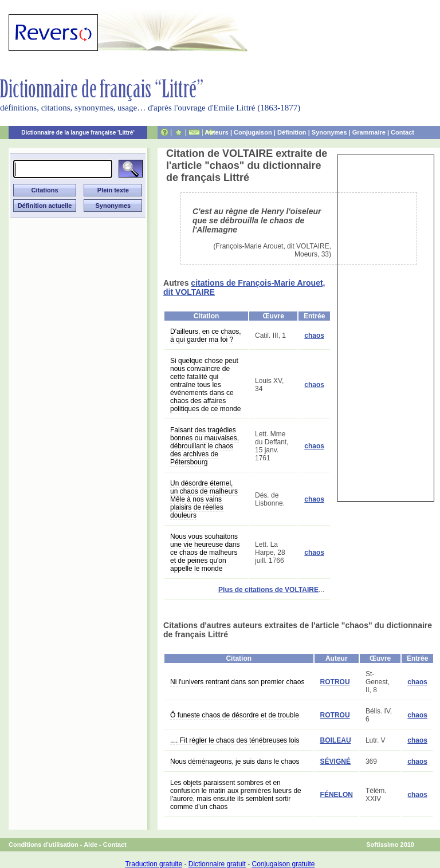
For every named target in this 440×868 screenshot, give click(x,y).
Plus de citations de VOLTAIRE (268, 590)
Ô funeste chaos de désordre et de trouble (235, 715)
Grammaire (369, 132)
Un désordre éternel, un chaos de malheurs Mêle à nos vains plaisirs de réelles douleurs (204, 499)
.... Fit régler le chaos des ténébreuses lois (235, 740)
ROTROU (335, 682)
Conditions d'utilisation (44, 845)
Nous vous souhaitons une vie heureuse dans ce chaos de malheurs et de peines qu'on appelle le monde (205, 553)
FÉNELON (337, 795)
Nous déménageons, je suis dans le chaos (235, 762)
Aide (91, 845)
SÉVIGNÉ (335, 762)
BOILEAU (336, 740)
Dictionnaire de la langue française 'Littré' (78, 133)
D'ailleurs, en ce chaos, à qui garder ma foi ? (206, 336)
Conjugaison (253, 132)
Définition (292, 132)
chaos (314, 336)
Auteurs (217, 132)
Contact (402, 132)
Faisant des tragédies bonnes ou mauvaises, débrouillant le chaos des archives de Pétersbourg (205, 446)
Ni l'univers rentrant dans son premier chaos (237, 682)
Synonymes (329, 132)
